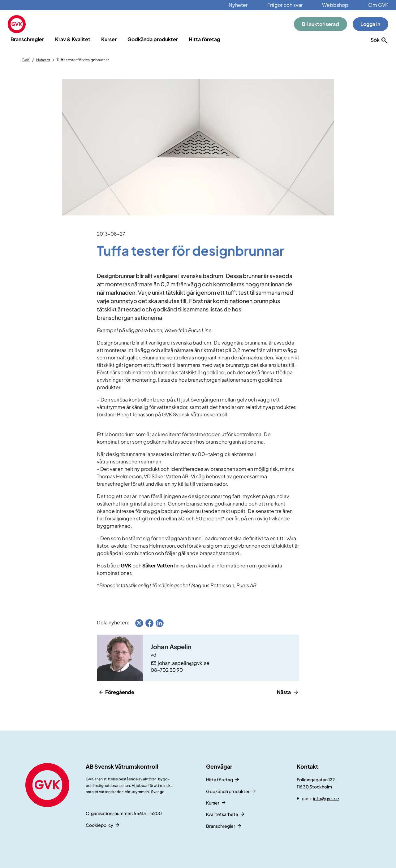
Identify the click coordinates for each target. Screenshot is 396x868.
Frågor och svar (285, 5)
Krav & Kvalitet (73, 39)
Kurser (109, 39)
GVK (26, 60)
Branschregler (27, 39)
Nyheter (238, 5)
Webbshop (335, 5)
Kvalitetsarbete (222, 814)
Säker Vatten (158, 565)
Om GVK (378, 5)
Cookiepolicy (99, 825)
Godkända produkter (153, 39)
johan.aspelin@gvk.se (184, 663)
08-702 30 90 (167, 670)
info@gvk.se (326, 798)
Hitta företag (204, 39)
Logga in (370, 24)
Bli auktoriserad (321, 24)
